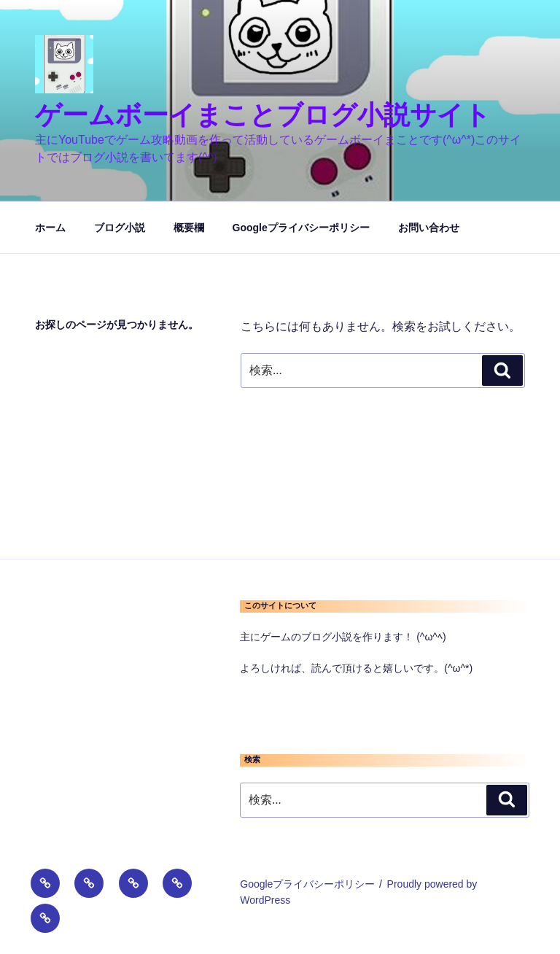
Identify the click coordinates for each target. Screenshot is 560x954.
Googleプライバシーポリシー (301, 228)
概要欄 (189, 228)
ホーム (50, 228)
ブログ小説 (120, 228)
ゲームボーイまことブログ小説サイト (263, 115)
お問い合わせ (429, 228)
